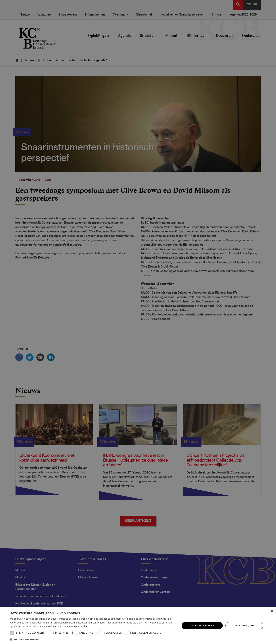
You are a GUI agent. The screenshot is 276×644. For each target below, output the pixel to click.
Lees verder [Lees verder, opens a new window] (81, 626)
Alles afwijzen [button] (244, 625)
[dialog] (138, 322)
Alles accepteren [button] (202, 625)
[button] (92, 639)
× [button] (272, 611)
